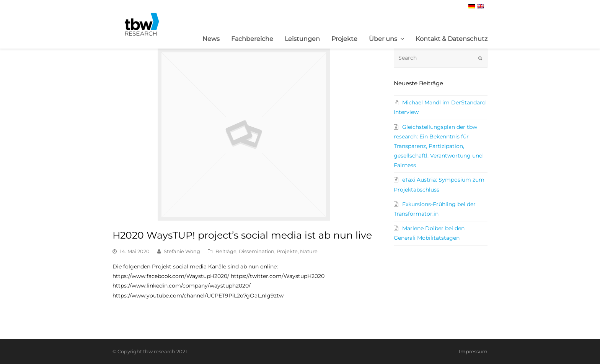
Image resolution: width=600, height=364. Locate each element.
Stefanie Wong (182, 251)
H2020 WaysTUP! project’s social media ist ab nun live (242, 235)
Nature (309, 251)
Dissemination (257, 251)
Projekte (287, 251)
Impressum (473, 351)
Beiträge (226, 251)
